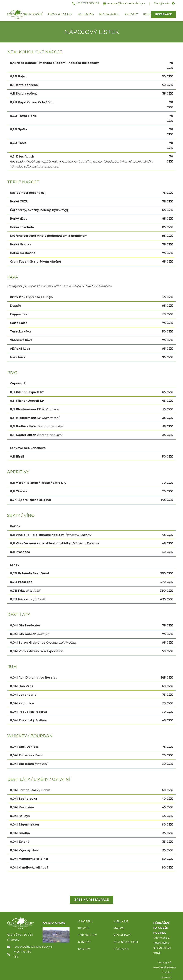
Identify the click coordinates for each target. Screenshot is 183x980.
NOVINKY (84, 949)
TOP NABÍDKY (87, 935)
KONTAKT (84, 942)
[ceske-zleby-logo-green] (17, 14)
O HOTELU (85, 921)
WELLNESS (121, 921)
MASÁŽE (119, 928)
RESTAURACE (122, 935)
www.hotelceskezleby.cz (168, 967)
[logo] (21, 923)
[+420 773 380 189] (10, 954)
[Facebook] (173, 4)
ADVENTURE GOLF (126, 942)
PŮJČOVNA (121, 949)
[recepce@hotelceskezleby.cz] (10, 946)
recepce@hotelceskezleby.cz (33, 946)
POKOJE (84, 928)
